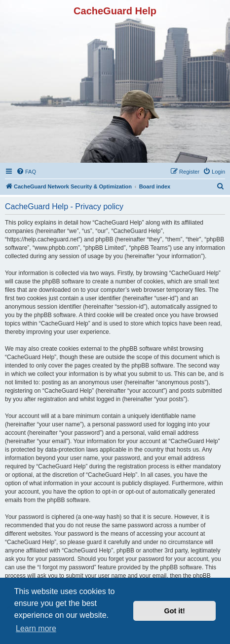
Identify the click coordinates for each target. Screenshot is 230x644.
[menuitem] (26, 172)
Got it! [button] (175, 611)
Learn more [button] (36, 628)
